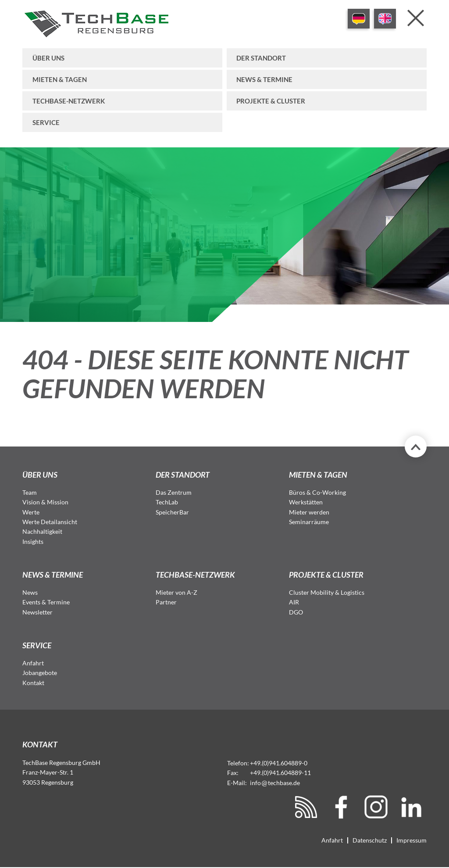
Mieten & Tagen (60, 79)
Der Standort (261, 58)
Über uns (48, 58)
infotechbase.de (275, 783)
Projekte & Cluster (271, 101)
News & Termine (264, 79)
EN (385, 19)
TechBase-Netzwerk (69, 101)
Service (46, 122)
